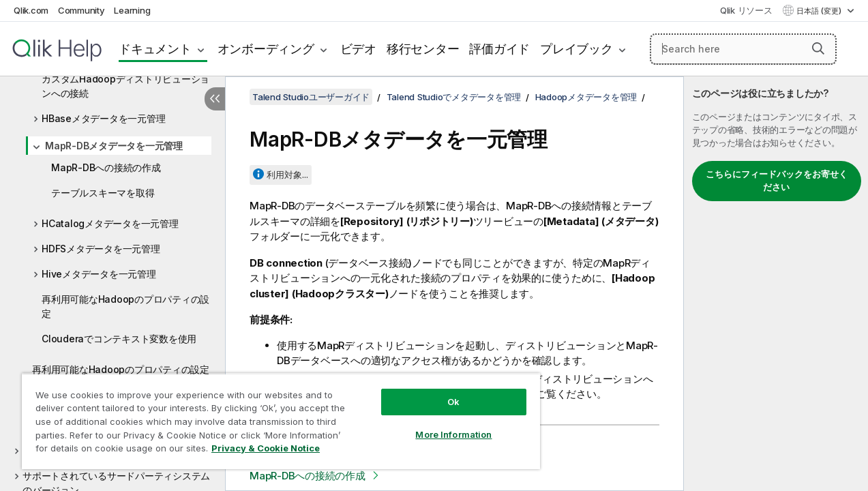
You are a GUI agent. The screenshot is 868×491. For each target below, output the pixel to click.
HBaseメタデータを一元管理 (103, 118)
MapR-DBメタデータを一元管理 (114, 146)
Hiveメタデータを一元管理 (99, 274)
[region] (273, 416)
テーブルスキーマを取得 (103, 193)
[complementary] (776, 284)
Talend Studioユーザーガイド (311, 97)
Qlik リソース (746, 10)
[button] (818, 48)
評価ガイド (499, 49)
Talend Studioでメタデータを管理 (454, 97)
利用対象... (287, 175)
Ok (441, 391)
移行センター (423, 49)
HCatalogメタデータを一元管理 (110, 223)
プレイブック (577, 49)
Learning (132, 10)
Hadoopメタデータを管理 (586, 97)
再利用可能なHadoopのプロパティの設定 (125, 306)
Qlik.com (31, 10)
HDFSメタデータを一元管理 (101, 249)
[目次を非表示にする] (215, 99)
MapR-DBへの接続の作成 (106, 167)
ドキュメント (155, 49)
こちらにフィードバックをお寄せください (777, 181)
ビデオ (358, 49)
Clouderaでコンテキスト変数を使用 (119, 339)
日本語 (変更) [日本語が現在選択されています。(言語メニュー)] (820, 11)
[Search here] (743, 49)
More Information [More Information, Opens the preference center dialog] (441, 424)
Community (81, 10)
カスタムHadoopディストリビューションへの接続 (125, 86)
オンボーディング (266, 49)
